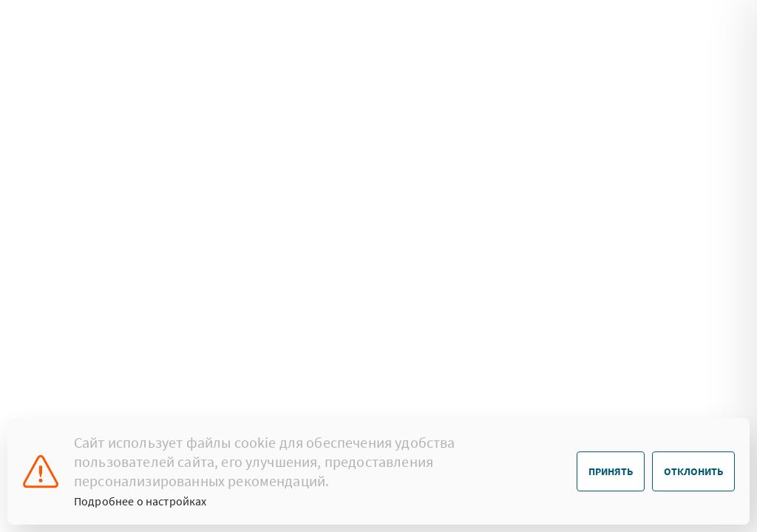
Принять (611, 471)
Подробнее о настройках (140, 501)
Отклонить (693, 471)
